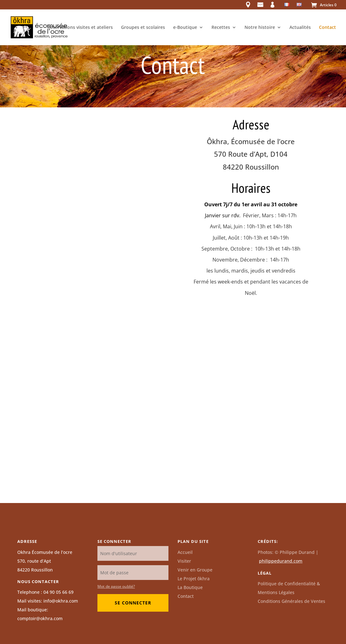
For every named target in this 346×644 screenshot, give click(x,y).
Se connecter (133, 603)
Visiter (184, 561)
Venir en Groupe (195, 570)
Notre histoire (260, 28)
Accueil (185, 552)
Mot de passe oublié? (116, 586)
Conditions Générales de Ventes (291, 601)
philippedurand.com (281, 561)
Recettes (221, 28)
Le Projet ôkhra (194, 579)
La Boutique (190, 587)
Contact (327, 28)
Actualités (300, 28)
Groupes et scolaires (143, 28)
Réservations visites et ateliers (80, 28)
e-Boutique (185, 28)
